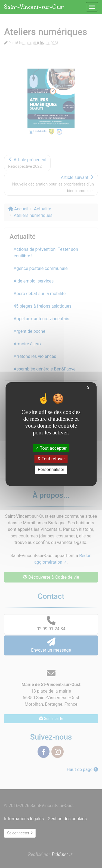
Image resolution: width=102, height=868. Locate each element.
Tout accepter (51, 448)
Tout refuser (51, 459)
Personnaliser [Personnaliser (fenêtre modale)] (51, 470)
